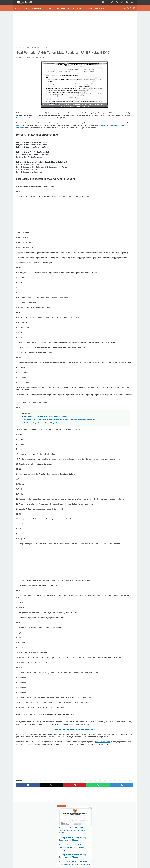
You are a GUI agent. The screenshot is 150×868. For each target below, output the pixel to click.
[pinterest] (56, 839)
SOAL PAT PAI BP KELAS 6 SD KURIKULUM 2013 (56, 778)
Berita (28, 8)
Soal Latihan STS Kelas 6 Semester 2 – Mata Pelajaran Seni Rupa (46, 443)
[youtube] (104, 2)
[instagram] (123, 2)
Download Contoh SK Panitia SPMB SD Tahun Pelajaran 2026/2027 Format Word (117, 73)
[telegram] (128, 2)
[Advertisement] (56, 30)
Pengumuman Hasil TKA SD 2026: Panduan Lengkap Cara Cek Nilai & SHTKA (117, 39)
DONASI (91, 8)
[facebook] (114, 2)
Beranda (20, 8)
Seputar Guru (39, 8)
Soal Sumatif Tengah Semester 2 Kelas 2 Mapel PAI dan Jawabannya (47, 452)
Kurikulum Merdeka (77, 8)
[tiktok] (109, 2)
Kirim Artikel (101, 8)
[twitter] (118, 2)
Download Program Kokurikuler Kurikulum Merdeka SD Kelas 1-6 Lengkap (117, 56)
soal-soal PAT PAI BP (24, 795)
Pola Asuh (52, 8)
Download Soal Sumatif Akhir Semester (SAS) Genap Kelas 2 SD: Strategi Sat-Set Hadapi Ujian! (118, 141)
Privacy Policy (75, 861)
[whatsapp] (132, 2)
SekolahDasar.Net (78, 865)
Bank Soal (63, 8)
